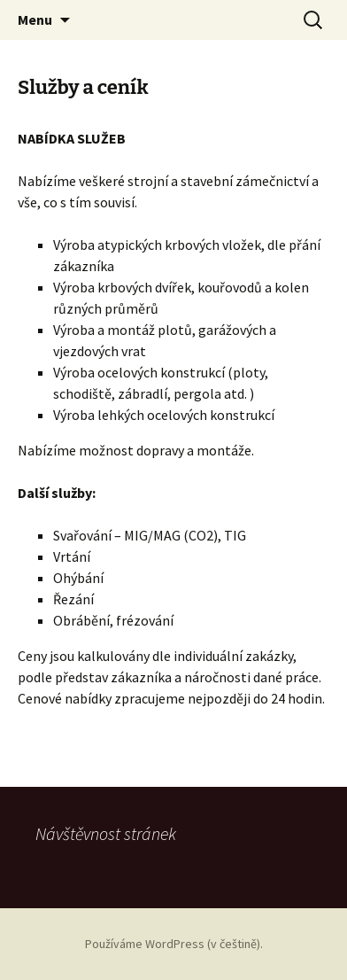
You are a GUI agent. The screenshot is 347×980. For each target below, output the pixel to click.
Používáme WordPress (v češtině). (174, 944)
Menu (35, 19)
